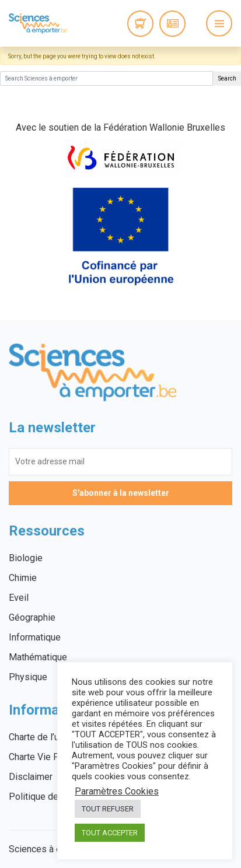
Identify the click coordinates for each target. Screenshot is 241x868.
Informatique (35, 637)
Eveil (19, 598)
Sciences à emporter (38, 23)
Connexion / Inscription (172, 24)
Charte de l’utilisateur (52, 737)
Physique (28, 677)
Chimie (23, 578)
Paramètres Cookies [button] (117, 792)
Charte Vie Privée (44, 757)
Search (227, 78)
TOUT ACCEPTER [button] (110, 833)
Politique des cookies (54, 797)
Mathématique (38, 657)
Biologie (26, 558)
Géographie (32, 617)
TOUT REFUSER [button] (108, 809)
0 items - (140, 24)
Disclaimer (31, 777)
